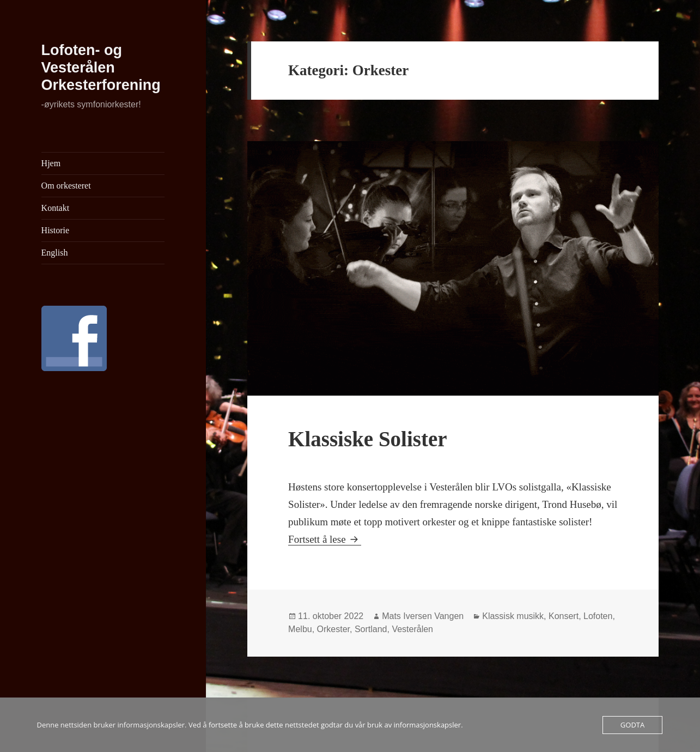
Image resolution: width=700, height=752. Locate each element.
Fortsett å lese (325, 539)
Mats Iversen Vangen (423, 616)
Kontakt (56, 208)
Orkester (333, 629)
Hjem (51, 163)
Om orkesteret (66, 186)
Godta (632, 725)
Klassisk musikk (513, 616)
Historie (56, 230)
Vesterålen (412, 629)
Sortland (371, 629)
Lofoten (598, 616)
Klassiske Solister (367, 439)
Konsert (564, 616)
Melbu (300, 629)
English (55, 253)
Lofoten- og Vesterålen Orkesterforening (101, 68)
